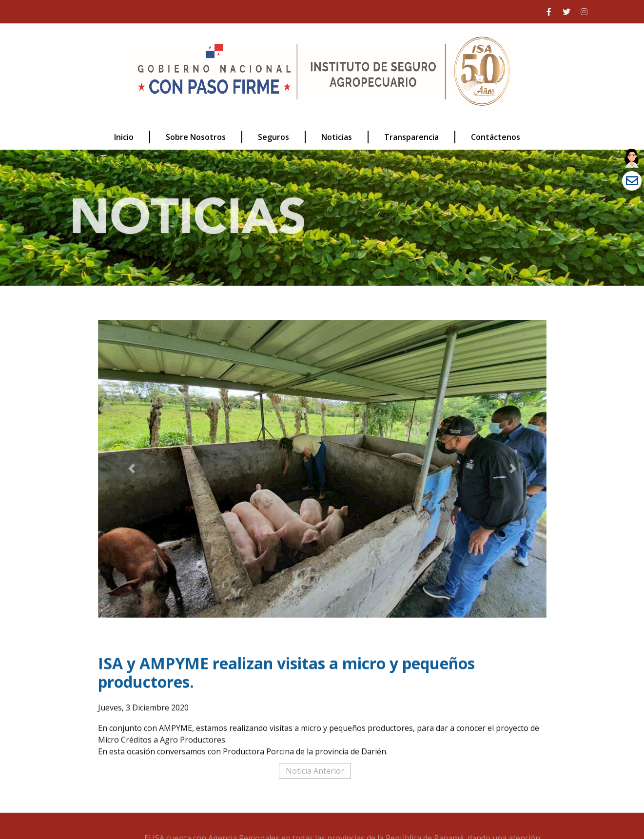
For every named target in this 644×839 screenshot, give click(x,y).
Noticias (337, 137)
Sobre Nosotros (196, 137)
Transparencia (411, 137)
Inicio (124, 137)
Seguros (273, 137)
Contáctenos (496, 137)
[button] (132, 469)
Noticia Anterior (315, 771)
